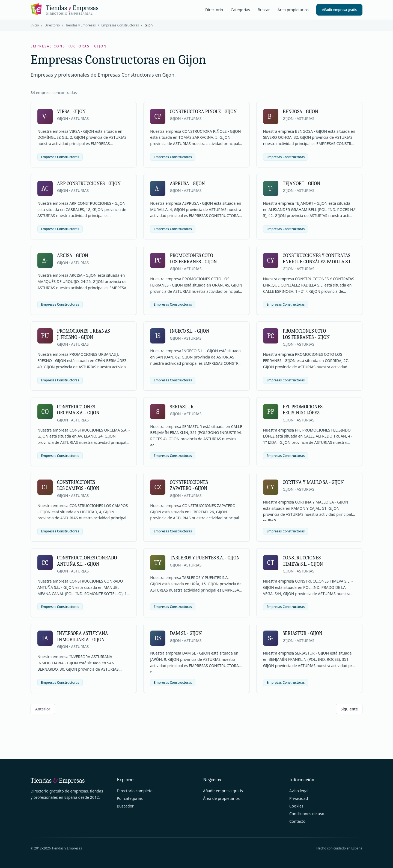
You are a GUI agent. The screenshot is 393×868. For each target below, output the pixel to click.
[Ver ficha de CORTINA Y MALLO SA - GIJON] (309, 507)
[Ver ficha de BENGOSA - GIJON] (309, 135)
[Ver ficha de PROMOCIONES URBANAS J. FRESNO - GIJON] (84, 356)
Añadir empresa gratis (339, 10)
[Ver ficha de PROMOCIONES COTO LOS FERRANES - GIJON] (196, 280)
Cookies (296, 806)
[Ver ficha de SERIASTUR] (196, 432)
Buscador (125, 806)
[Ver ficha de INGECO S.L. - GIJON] (196, 356)
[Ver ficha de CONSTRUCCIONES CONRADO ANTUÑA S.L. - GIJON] (84, 583)
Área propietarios (293, 10)
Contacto (297, 821)
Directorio (214, 10)
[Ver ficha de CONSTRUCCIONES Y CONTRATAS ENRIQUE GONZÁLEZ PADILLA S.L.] (309, 280)
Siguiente (349, 709)
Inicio (35, 25)
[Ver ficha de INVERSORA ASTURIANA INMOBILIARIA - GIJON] (84, 658)
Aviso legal (299, 791)
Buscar (264, 10)
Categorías (240, 10)
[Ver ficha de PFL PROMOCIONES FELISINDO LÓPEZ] (309, 432)
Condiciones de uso (307, 814)
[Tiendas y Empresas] (65, 10)
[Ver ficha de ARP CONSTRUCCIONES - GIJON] (84, 207)
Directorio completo (135, 791)
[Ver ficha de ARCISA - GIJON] (84, 280)
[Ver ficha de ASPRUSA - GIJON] (196, 207)
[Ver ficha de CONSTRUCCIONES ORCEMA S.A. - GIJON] (84, 432)
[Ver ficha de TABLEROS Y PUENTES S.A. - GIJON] (196, 583)
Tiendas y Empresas (81, 25)
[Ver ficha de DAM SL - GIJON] (196, 658)
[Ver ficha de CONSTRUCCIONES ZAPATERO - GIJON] (196, 507)
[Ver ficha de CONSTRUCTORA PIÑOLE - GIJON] (196, 135)
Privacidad (299, 798)
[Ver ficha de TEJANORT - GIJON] (309, 207)
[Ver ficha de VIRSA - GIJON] (84, 135)
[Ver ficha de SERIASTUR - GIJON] (309, 658)
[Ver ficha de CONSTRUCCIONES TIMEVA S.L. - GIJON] (309, 583)
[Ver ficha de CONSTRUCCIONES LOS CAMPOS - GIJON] (84, 507)
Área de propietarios (221, 798)
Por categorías (130, 798)
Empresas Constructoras (120, 25)
